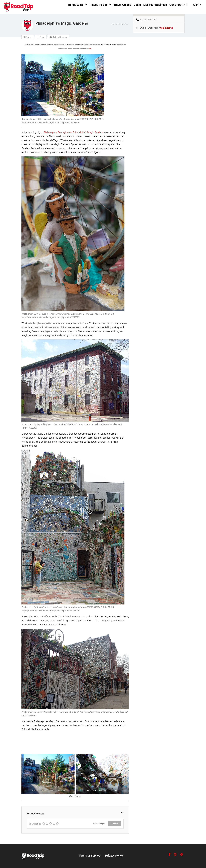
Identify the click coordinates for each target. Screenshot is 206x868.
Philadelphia (50, 132)
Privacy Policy (114, 856)
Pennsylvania (65, 132)
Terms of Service (90, 856)
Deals (137, 5)
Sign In (197, 5)
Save (41, 37)
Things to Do (76, 5)
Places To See (99, 5)
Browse (115, 824)
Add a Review (58, 37)
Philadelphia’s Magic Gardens (88, 132)
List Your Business (155, 5)
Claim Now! (167, 28)
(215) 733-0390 (148, 19)
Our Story (175, 5)
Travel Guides (122, 5)
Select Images (99, 824)
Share (28, 37)
